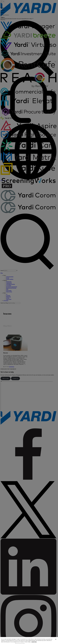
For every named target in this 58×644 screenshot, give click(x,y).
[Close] (56, 641)
